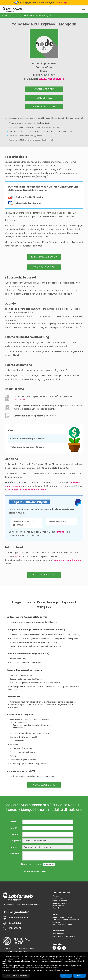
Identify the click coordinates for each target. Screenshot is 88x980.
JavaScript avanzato (51, 79)
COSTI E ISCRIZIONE (44, 89)
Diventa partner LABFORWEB (64, 936)
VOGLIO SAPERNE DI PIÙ (44, 107)
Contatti (56, 908)
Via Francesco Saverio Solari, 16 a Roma (26, 490)
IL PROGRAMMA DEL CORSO (44, 257)
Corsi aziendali (58, 934)
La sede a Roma (59, 898)
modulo (18, 556)
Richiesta (15, 854)
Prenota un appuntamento (63, 924)
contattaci (61, 532)
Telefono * (15, 834)
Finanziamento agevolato (63, 917)
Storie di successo (60, 901)
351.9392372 (15, 928)
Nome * (14, 822)
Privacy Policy (50, 864)
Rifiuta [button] (66, 976)
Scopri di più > (63, 2)
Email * (14, 828)
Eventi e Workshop (60, 906)
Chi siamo (56, 896)
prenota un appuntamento (67, 560)
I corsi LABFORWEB (60, 903)
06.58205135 (15, 923)
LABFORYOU (19, 400)
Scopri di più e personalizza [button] (16, 976)
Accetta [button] (80, 976)
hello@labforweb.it (18, 918)
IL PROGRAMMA (44, 98)
